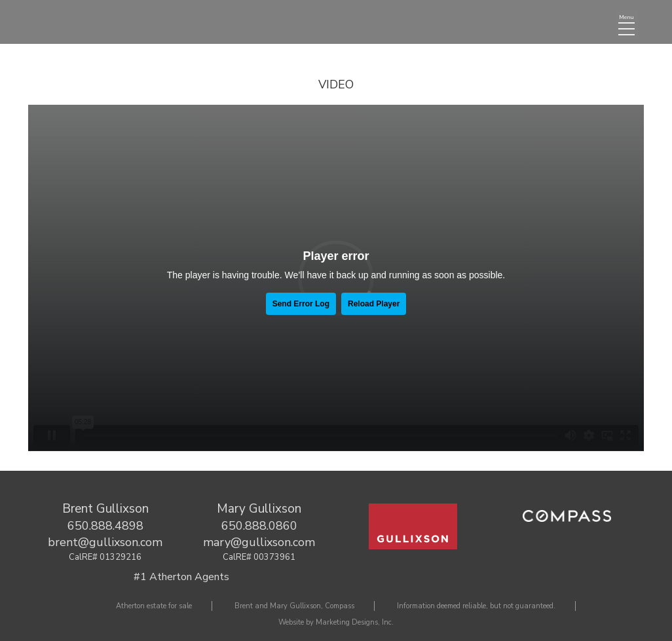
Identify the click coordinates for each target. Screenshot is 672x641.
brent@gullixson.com (105, 542)
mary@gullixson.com (259, 542)
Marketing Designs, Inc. (355, 622)
